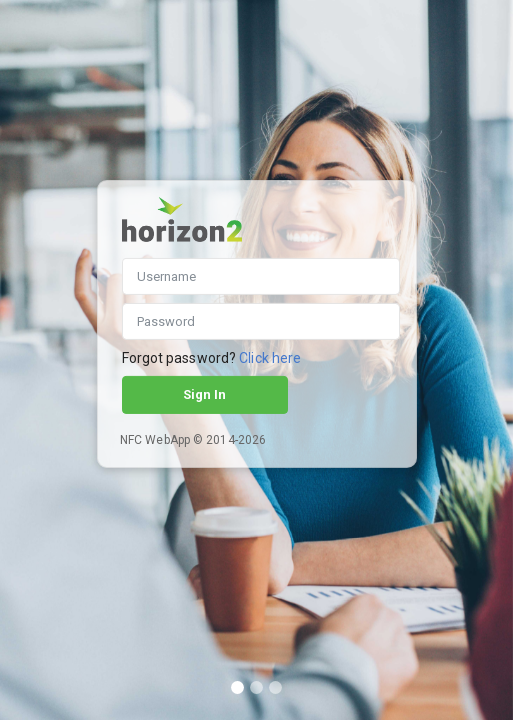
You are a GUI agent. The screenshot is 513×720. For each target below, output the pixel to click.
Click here (270, 358)
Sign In (204, 394)
